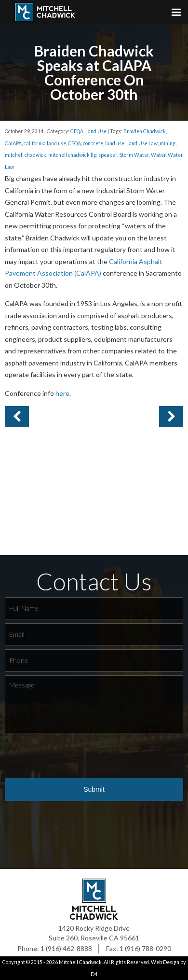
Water (158, 155)
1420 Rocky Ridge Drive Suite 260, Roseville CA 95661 (94, 933)
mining (168, 143)
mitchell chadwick (26, 155)
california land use (45, 143)
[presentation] (78, 756)
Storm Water (134, 155)
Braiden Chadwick (145, 131)
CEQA (77, 131)
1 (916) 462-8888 (66, 948)
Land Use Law (142, 143)
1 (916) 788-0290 (145, 948)
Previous (171, 417)
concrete (93, 143)
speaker (108, 155)
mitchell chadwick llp (72, 155)
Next (17, 417)
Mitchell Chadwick (80, 962)
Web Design (165, 962)
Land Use (96, 131)
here (62, 393)
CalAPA (13, 143)
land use (115, 143)
